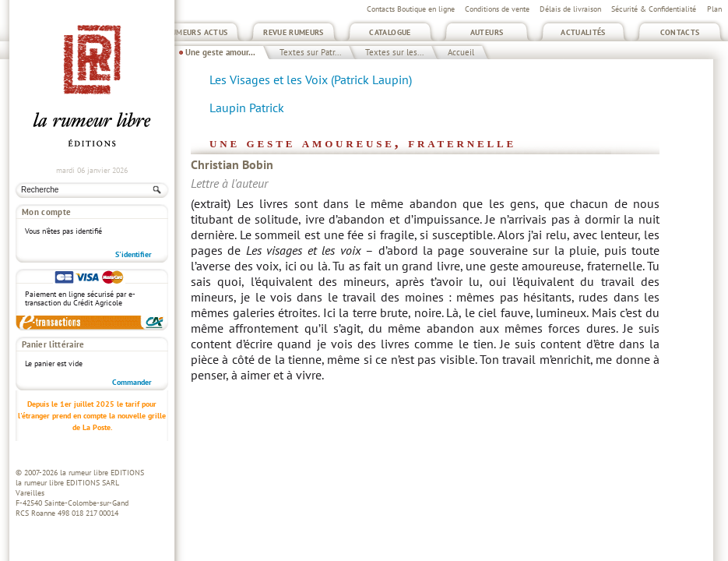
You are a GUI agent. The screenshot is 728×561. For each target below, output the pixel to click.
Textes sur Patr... (310, 52)
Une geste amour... (220, 52)
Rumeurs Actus (197, 32)
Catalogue (390, 32)
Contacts (680, 32)
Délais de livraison (570, 9)
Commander (132, 382)
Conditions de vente (497, 9)
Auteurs (487, 32)
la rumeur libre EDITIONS (102, 473)
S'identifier (134, 254)
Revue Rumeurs (294, 32)
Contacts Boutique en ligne (411, 9)
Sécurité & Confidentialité (654, 9)
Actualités (583, 32)
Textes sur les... (394, 52)
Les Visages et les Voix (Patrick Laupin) (311, 79)
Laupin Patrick (247, 108)
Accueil (461, 52)
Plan (714, 9)
